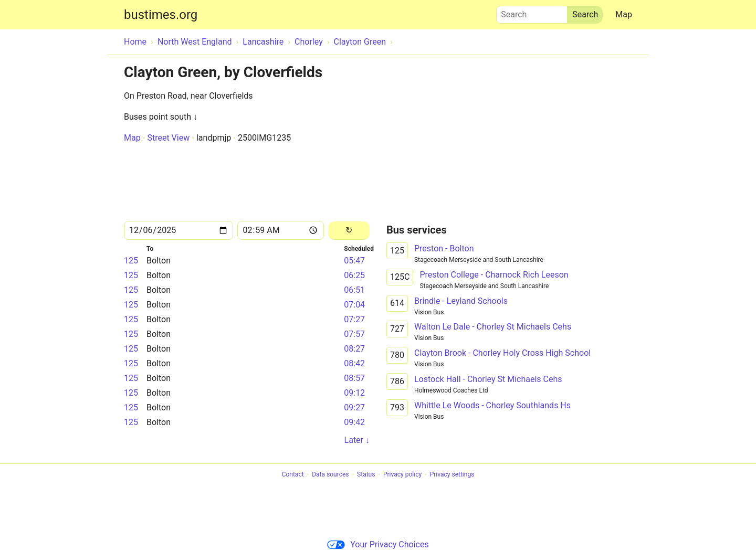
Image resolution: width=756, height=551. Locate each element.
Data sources (330, 475)
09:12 (354, 393)
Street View (168, 138)
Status (366, 475)
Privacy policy (402, 475)
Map (624, 14)
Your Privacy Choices (378, 544)
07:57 (354, 334)
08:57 (354, 378)
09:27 (354, 407)
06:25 (354, 275)
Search (532, 12)
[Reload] (349, 231)
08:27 (354, 349)
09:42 (354, 422)
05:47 (354, 261)
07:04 (354, 305)
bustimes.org (161, 15)
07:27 (354, 319)
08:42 (354, 363)
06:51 (354, 290)
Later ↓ (357, 440)
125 (131, 261)
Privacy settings (452, 475)
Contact (293, 475)
